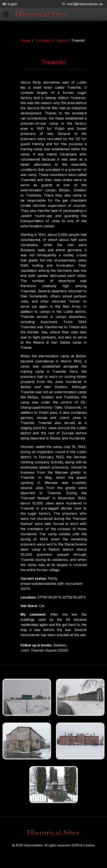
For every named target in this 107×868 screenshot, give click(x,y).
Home (25, 40)
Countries (43, 40)
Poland (61, 40)
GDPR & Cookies (83, 845)
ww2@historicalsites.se (82, 4)
